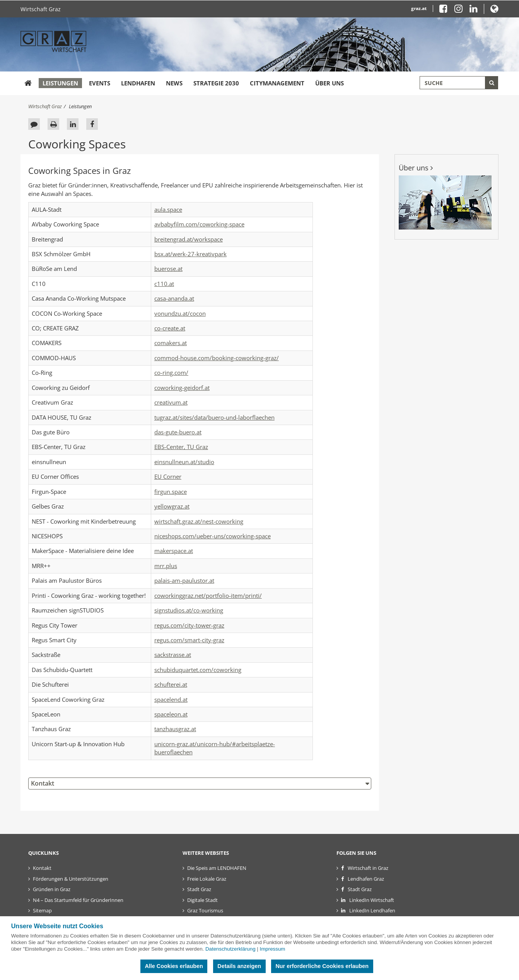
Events (100, 83)
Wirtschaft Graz (41, 9)
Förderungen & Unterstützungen (71, 879)
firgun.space (171, 492)
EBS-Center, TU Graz (181, 447)
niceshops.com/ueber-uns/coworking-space (213, 536)
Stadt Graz (199, 889)
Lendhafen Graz (366, 879)
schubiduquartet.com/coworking (198, 670)
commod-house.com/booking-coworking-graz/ (217, 358)
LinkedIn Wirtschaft (372, 900)
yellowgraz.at (172, 506)
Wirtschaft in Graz (368, 868)
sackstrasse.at (173, 655)
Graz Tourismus (205, 910)
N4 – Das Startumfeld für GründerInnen (78, 900)
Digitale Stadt (202, 900)
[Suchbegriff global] (459, 83)
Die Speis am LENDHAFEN (217, 868)
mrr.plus (166, 566)
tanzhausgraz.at (175, 729)
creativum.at (171, 402)
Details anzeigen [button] (239, 966)
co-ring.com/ (171, 373)
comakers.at (171, 343)
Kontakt (43, 783)
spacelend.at (171, 699)
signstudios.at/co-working (189, 610)
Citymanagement (277, 83)
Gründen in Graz (52, 889)
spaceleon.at (171, 714)
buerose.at (168, 269)
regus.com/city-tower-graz (189, 625)
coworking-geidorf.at (182, 388)
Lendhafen (138, 83)
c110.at (164, 284)
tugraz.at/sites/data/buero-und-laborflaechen (214, 417)
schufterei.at (171, 684)
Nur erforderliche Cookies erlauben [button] (322, 966)
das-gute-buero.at (178, 432)
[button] (494, 10)
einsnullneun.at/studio (184, 462)
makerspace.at (174, 551)
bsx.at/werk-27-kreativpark (190, 254)
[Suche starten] (492, 83)
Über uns (329, 83)
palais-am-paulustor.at (184, 580)
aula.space (168, 209)
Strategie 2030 (216, 83)
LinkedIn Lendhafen (372, 910)
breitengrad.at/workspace (189, 239)
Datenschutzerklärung (230, 949)
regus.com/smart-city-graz (189, 640)
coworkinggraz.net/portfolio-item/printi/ (208, 595)
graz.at (419, 8)
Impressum (272, 949)
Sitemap (42, 910)
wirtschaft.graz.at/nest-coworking (199, 521)
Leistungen (60, 83)
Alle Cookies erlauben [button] (174, 966)
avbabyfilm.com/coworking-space (199, 224)
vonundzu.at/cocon (180, 313)
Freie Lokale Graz (207, 879)
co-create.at (170, 328)
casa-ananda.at (174, 298)
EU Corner (168, 476)
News (174, 83)
